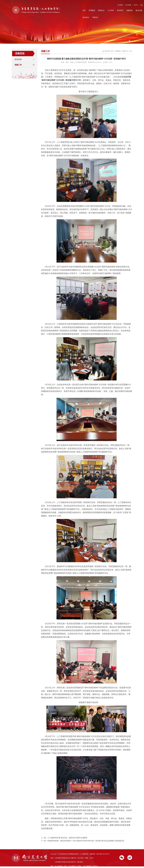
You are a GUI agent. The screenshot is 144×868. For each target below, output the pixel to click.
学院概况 (92, 10)
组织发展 (18, 59)
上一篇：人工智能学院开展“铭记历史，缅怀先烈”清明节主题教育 (64, 838)
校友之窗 (139, 10)
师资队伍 (101, 10)
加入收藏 (128, 5)
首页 (84, 10)
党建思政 (129, 10)
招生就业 (86, 17)
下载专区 (95, 17)
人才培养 (111, 10)
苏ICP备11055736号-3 (103, 854)
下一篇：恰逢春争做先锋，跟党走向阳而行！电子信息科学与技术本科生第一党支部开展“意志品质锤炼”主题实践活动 (83, 841)
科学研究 (120, 10)
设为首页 (120, 5)
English (136, 5)
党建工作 (18, 65)
